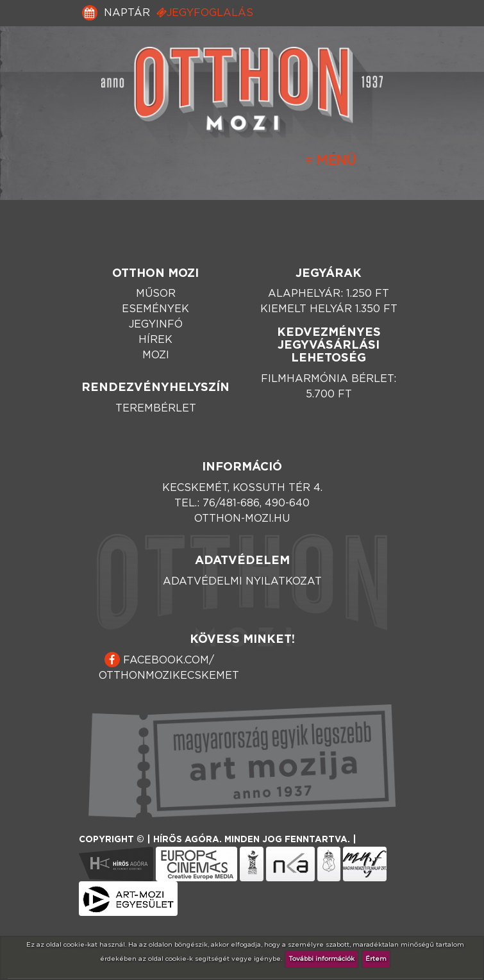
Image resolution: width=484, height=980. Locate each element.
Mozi (156, 355)
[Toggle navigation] (330, 161)
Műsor (156, 294)
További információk (321, 959)
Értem (376, 959)
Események (155, 309)
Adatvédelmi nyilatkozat (242, 581)
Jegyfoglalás (205, 12)
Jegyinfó (156, 324)
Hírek (155, 340)
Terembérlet (156, 408)
